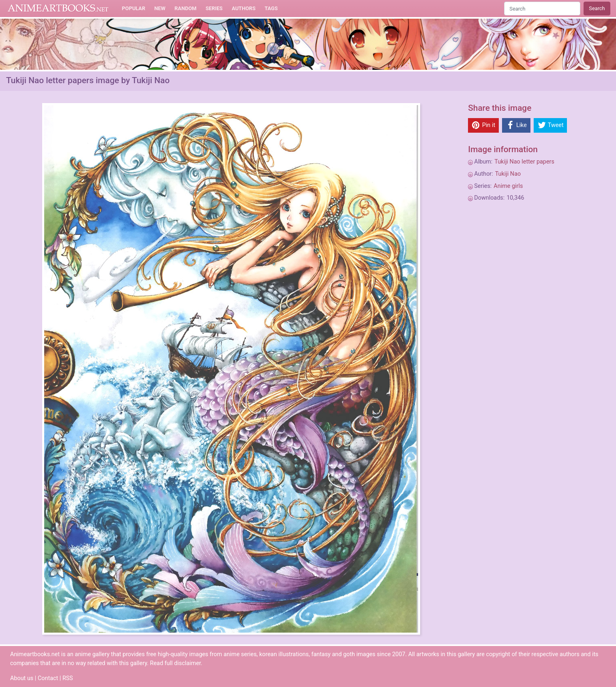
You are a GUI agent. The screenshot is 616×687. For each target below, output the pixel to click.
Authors (244, 8)
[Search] (542, 8)
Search (597, 8)
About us (22, 678)
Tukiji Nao (508, 174)
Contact (48, 678)
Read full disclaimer (175, 663)
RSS (68, 678)
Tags (271, 8)
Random (185, 8)
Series (214, 8)
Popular (134, 8)
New (160, 8)
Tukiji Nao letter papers (524, 162)
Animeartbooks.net (58, 9)
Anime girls (508, 186)
